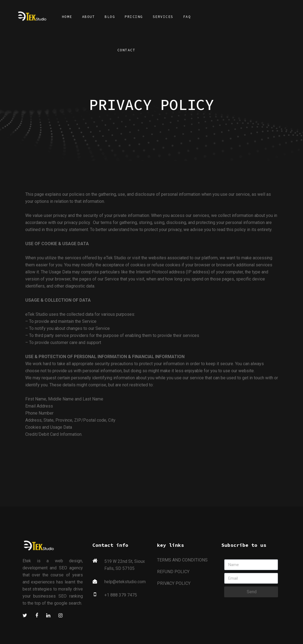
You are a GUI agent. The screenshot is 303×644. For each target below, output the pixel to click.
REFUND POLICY (173, 572)
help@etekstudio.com (125, 582)
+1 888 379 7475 (121, 595)
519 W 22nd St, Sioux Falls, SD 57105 (125, 565)
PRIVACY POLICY (174, 583)
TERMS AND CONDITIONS (182, 560)
